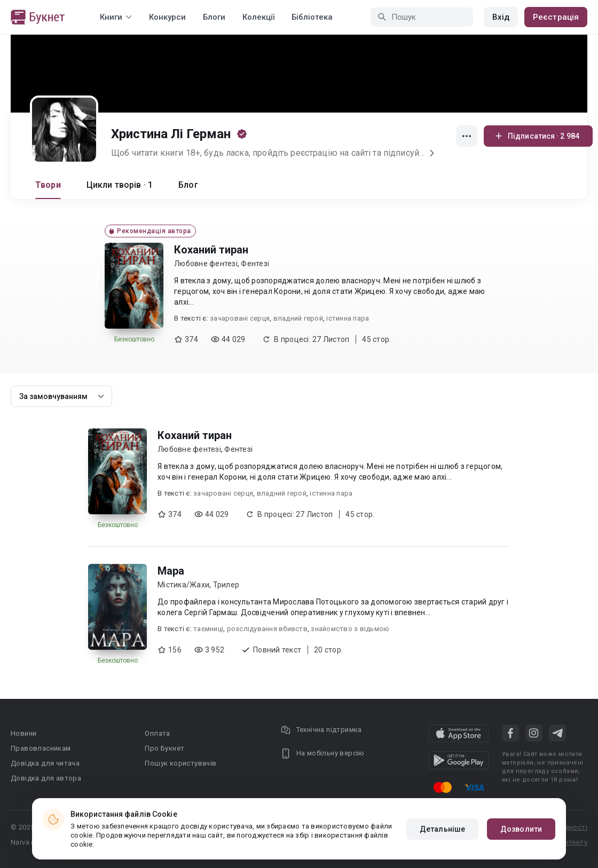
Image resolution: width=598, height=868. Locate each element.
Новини (23, 733)
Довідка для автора (46, 778)
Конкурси (167, 17)
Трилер (226, 585)
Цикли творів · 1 (120, 185)
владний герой (298, 318)
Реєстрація (556, 17)
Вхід (501, 17)
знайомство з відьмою (350, 629)
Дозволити (521, 829)
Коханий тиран (211, 250)
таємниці (208, 629)
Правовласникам (41, 748)
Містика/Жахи (183, 585)
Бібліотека (312, 17)
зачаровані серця (240, 318)
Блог (188, 185)
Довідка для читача (45, 763)
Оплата (157, 733)
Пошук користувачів (180, 763)
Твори (48, 185)
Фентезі (255, 264)
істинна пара (348, 318)
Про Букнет (164, 748)
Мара (171, 571)
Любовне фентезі (206, 264)
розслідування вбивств (267, 629)
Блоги (214, 17)
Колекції (258, 17)
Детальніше (442, 829)
